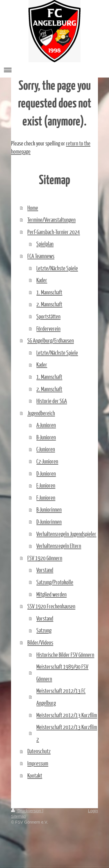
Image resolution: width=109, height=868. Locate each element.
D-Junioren (46, 473)
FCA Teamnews (41, 256)
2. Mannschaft (49, 304)
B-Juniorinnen (49, 509)
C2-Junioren (47, 461)
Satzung (44, 630)
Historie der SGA (52, 401)
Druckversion (27, 811)
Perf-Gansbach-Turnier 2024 (54, 232)
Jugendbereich (41, 413)
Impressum (38, 763)
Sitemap (18, 816)
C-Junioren (46, 449)
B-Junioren (46, 437)
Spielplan (45, 244)
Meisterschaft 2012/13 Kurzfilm (67, 715)
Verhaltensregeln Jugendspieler (66, 534)
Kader (42, 280)
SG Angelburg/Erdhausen (51, 340)
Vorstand (45, 570)
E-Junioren (46, 485)
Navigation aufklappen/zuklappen (54, 70)
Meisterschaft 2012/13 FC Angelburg (61, 697)
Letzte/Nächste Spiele (57, 268)
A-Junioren (46, 425)
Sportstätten (48, 316)
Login (93, 811)
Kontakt (35, 775)
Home (33, 208)
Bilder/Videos (40, 642)
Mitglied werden (51, 594)
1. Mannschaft (49, 292)
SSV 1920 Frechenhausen (51, 606)
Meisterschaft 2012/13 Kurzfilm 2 (67, 733)
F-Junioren (46, 497)
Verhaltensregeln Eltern (59, 546)
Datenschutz (39, 751)
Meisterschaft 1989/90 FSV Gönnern (62, 673)
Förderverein (48, 328)
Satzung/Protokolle (55, 582)
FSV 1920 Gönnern (45, 558)
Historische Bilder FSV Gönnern (65, 655)
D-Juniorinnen (49, 522)
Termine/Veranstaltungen (51, 220)
